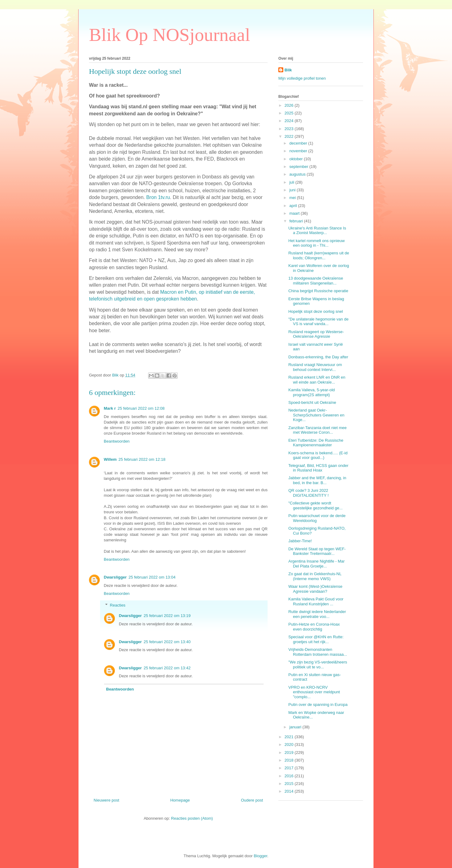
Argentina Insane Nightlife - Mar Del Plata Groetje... (316, 564)
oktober (297, 159)
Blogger (260, 856)
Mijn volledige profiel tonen (302, 78)
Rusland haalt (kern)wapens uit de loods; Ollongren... (319, 255)
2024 (290, 121)
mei (293, 198)
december (299, 143)
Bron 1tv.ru (158, 197)
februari (297, 221)
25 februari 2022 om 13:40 (167, 642)
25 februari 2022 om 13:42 (167, 668)
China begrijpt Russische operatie (318, 291)
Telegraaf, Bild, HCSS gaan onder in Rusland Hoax (318, 468)
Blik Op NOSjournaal (169, 35)
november (299, 151)
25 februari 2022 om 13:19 (167, 616)
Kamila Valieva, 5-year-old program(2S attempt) (311, 392)
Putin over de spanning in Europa (318, 705)
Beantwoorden (117, 441)
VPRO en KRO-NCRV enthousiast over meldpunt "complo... (314, 692)
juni (293, 190)
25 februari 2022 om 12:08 (141, 408)
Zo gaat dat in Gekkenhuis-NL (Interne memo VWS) (315, 576)
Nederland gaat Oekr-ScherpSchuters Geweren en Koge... (316, 415)
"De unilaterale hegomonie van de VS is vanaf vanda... (318, 322)
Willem (110, 459)
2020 (290, 745)
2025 (290, 113)
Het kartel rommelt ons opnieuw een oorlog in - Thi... (316, 243)
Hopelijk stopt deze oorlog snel (315, 311)
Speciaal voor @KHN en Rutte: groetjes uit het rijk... (316, 639)
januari (296, 727)
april (294, 206)
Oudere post (252, 800)
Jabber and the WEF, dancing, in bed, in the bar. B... (317, 480)
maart (295, 213)
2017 (290, 768)
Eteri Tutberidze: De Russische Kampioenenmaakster (316, 443)
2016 (290, 776)
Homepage (180, 800)
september (299, 167)
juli (293, 182)
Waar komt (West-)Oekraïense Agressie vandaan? (315, 589)
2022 (290, 136)
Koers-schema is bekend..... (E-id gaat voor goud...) (318, 455)
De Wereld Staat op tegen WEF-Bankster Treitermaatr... (317, 551)
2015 (290, 784)
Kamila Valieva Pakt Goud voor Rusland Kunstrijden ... (316, 601)
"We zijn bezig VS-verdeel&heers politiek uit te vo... (318, 665)
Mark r (110, 408)
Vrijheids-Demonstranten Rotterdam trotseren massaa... (318, 652)
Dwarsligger (115, 577)
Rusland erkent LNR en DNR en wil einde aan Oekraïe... (317, 380)
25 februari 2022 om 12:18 (142, 459)
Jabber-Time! (300, 541)
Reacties (118, 605)
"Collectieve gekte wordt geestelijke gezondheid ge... (315, 506)
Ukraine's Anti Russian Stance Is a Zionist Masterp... (317, 231)
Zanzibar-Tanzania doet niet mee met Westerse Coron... (317, 430)
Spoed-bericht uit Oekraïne (312, 402)
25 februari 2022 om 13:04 (152, 577)
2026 (290, 105)
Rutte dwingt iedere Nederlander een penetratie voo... (317, 614)
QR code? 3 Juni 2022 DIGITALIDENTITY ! (308, 493)
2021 (290, 737)
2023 (290, 129)
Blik (288, 70)
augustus (298, 174)
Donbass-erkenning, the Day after (318, 357)
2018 (290, 760)
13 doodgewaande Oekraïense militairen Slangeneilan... (316, 281)
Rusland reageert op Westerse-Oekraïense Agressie (316, 334)
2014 (290, 791)
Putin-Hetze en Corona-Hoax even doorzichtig (314, 627)
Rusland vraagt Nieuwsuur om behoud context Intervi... (315, 367)
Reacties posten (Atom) (192, 818)
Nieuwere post (106, 800)
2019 (290, 753)
